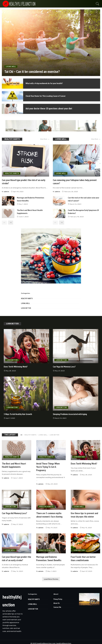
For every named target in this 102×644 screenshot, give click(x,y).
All (21, 434)
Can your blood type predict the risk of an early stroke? (24, 182)
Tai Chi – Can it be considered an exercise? (35, 72)
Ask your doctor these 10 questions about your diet (49, 108)
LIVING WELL (11, 67)
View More (44, 139)
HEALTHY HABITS (12, 139)
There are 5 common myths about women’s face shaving (49, 514)
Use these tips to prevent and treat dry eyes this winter (84, 514)
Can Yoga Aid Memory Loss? (65, 366)
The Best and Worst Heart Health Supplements (14, 465)
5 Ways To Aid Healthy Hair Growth (19, 414)
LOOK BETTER (26, 308)
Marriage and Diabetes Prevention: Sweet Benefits (49, 557)
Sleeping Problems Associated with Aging (71, 414)
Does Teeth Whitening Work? (16, 366)
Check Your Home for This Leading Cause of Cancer (48, 96)
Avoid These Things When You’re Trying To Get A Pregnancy (48, 466)
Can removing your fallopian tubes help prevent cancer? (75, 182)
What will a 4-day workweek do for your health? (47, 83)
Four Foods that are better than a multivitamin (83, 557)
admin (6, 191)
